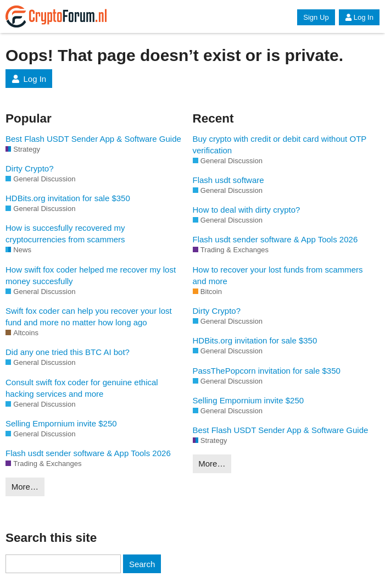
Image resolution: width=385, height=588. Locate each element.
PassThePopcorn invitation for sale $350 (267, 371)
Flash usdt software (228, 180)
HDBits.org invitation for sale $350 (68, 198)
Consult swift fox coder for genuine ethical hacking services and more (82, 388)
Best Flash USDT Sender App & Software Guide (93, 139)
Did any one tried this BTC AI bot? (68, 352)
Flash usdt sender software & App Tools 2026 (88, 453)
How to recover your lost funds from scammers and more (278, 275)
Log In (359, 17)
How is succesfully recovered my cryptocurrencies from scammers (65, 234)
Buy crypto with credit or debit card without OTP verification (280, 145)
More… (25, 487)
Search (142, 564)
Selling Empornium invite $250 (61, 423)
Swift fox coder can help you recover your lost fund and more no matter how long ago (89, 317)
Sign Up (316, 17)
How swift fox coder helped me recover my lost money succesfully (91, 275)
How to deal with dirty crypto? (247, 210)
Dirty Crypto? (30, 168)
